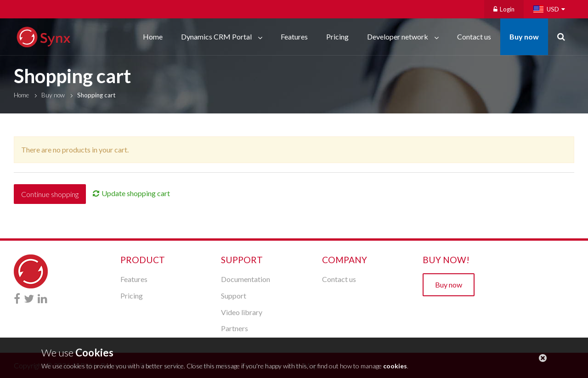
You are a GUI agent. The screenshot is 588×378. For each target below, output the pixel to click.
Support (234, 296)
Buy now (524, 37)
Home (153, 37)
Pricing (337, 37)
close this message (543, 358)
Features (294, 37)
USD (553, 9)
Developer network (398, 37)
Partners (235, 328)
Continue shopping (50, 194)
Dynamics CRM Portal (217, 37)
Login (504, 9)
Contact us (474, 37)
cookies (395, 366)
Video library (242, 312)
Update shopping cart (136, 193)
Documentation (246, 279)
